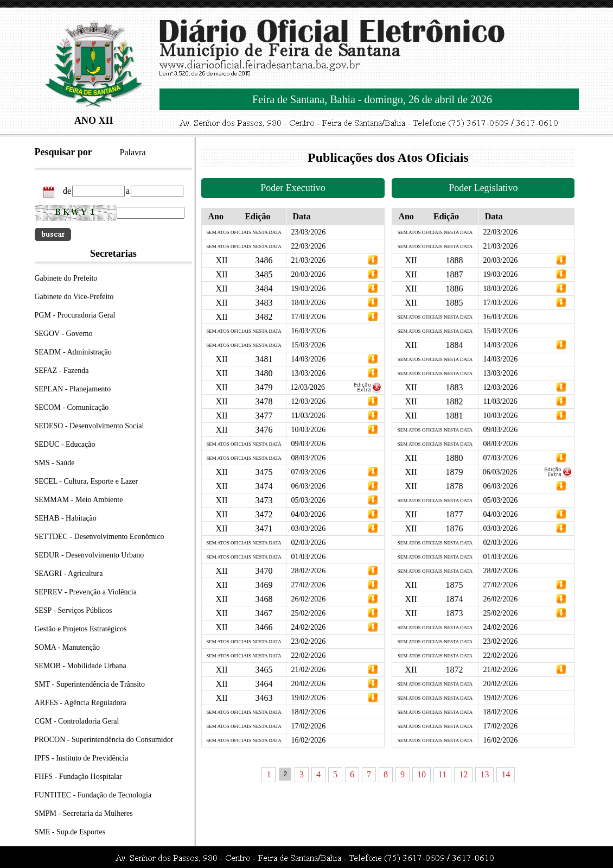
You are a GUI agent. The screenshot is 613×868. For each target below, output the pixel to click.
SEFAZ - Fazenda (62, 370)
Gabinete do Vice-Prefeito (74, 297)
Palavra (133, 152)
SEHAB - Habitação (66, 518)
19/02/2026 (308, 698)
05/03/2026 (308, 500)
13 (484, 774)
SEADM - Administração (73, 352)
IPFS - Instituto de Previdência (82, 758)
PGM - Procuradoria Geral (75, 315)
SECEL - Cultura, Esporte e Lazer (87, 481)
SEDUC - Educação (65, 444)
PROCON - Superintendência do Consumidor (104, 740)
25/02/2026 (308, 613)
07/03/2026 (308, 472)
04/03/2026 (308, 514)
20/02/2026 (308, 684)
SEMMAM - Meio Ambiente (79, 500)
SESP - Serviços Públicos (74, 610)
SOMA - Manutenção (68, 647)
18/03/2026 (308, 303)
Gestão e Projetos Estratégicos (81, 629)
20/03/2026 (308, 274)
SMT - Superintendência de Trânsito (90, 684)
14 (506, 774)
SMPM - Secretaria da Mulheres (84, 813)
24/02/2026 (308, 627)
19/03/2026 (308, 289)
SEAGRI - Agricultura (69, 574)
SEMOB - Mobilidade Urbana (81, 666)
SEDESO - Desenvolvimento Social (90, 426)
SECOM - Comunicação (72, 407)
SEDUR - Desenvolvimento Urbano (90, 555)
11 (442, 774)
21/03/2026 (308, 260)
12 (463, 774)
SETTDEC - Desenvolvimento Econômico (100, 537)
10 (422, 774)
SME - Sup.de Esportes (70, 832)
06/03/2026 (308, 486)
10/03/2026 (308, 430)
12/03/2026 (308, 387)
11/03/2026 (308, 416)
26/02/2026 (308, 599)
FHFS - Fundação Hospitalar (78, 777)
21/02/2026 (308, 670)
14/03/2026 (308, 359)
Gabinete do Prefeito (66, 278)
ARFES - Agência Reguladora (81, 703)
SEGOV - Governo (64, 334)
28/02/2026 (308, 571)
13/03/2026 (308, 373)
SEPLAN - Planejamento (73, 389)
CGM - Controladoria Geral (77, 721)
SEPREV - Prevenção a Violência (86, 592)
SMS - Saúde (55, 463)
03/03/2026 (308, 528)
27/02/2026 (308, 585)
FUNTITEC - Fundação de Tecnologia (93, 795)
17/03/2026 (308, 317)
